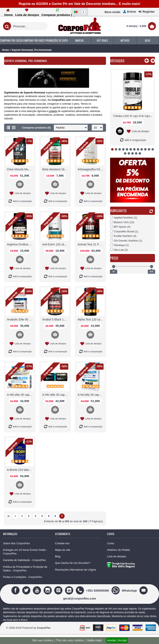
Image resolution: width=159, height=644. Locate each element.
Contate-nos (62, 543)
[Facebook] (16, 590)
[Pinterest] (59, 590)
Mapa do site (63, 550)
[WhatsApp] (125, 590)
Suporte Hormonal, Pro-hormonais (32, 50)
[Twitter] (27, 590)
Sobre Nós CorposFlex (17, 543)
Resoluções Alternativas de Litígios (76, 570)
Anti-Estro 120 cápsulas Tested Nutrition (56, 244)
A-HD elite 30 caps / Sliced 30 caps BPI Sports (56, 395)
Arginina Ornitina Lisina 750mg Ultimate (20, 244)
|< (9, 516)
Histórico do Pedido (119, 550)
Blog (58, 556)
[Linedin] (70, 590)
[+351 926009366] (93, 590)
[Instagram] (48, 590)
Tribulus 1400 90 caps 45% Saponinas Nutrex (133, 116)
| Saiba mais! (94, 640)
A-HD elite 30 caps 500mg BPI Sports (20, 395)
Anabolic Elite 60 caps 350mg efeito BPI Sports (20, 319)
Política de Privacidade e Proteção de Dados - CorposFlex (25, 569)
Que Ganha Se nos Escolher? (73, 563)
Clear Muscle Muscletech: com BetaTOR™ (20, 169)
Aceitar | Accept (117, 640)
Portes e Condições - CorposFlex (23, 577)
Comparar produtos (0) (36, 128)
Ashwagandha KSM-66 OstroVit (91, 169)
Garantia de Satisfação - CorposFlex (24, 560)
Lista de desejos (117, 556)
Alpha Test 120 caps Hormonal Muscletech (91, 319)
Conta (111, 543)
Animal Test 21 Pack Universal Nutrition (91, 244)
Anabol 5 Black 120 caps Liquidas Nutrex (56, 319)
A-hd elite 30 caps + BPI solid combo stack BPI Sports (91, 395)
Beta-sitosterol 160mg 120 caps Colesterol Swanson (56, 169)
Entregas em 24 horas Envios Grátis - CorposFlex (25, 552)
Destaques (117, 61)
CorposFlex (44, 628)
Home (5, 50)
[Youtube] (37, 590)
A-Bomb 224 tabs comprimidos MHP (20, 470)
